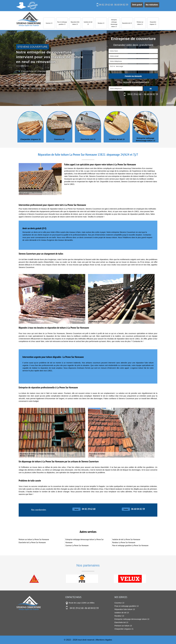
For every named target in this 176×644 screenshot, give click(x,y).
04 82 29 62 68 (105, 5)
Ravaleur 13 (101, 23)
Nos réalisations (152, 5)
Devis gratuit (136, 5)
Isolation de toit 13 (88, 23)
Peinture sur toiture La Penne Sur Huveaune (34, 539)
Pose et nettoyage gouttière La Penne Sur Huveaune (130, 545)
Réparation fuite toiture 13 (75, 23)
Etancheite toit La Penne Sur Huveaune (32, 542)
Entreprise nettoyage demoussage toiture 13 (114, 23)
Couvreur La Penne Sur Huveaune (77, 545)
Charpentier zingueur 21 (153, 23)
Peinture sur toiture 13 (140, 23)
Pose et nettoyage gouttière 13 (62, 23)
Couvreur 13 (49, 23)
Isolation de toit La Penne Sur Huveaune (126, 539)
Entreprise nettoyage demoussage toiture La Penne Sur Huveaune (84, 541)
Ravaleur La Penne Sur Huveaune (124, 542)
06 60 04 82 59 (120, 5)
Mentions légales (104, 640)
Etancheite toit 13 (127, 23)
